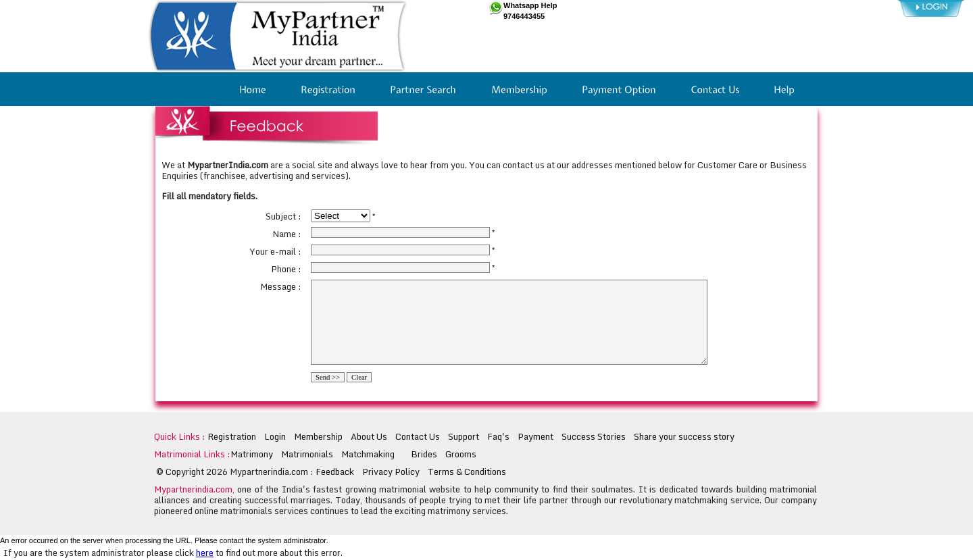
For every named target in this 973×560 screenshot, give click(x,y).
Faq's (498, 436)
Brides (424, 454)
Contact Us (418, 436)
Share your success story (684, 436)
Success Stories (594, 436)
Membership (318, 436)
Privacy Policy (391, 472)
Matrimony (252, 454)
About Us (369, 436)
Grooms (461, 454)
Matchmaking (368, 454)
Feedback (335, 472)
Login (275, 436)
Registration (232, 436)
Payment (535, 436)
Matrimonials (307, 454)
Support (464, 436)
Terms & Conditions (467, 472)
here (205, 553)
